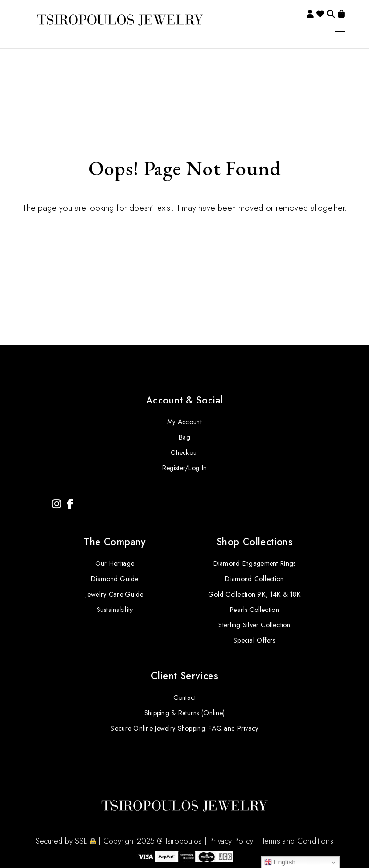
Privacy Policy (231, 841)
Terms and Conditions (298, 841)
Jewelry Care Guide (114, 594)
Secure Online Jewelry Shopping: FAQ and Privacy (184, 728)
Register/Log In (184, 468)
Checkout (184, 452)
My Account (184, 422)
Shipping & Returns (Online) (185, 713)
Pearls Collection (254, 610)
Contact (185, 697)
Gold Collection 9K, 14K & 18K (254, 594)
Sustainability (115, 610)
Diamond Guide (115, 579)
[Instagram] (56, 504)
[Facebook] (70, 504)
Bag (184, 437)
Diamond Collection (254, 579)
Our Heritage (115, 563)
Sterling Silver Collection (254, 625)
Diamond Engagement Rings (255, 563)
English (280, 862)
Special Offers (254, 640)
